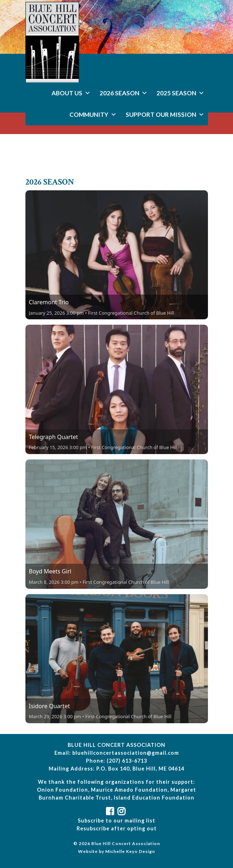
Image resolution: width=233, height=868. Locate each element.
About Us (71, 93)
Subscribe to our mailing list (117, 821)
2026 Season (123, 93)
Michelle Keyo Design (130, 851)
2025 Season (180, 93)
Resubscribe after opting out (117, 828)
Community (93, 115)
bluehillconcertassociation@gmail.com (126, 753)
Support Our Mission (165, 115)
